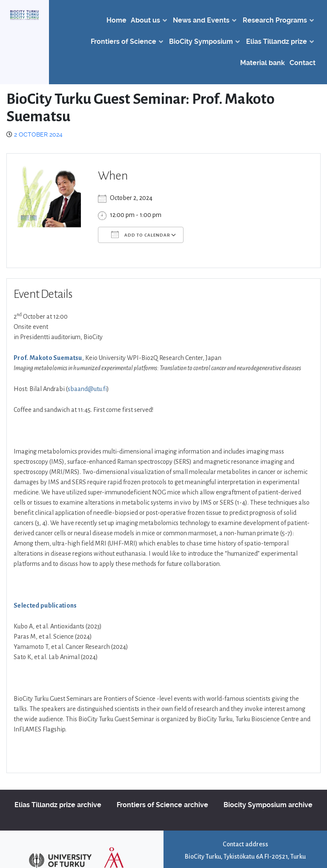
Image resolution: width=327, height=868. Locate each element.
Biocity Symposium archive (268, 805)
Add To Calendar (141, 234)
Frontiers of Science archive (162, 805)
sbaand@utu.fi (87, 389)
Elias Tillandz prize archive (58, 805)
